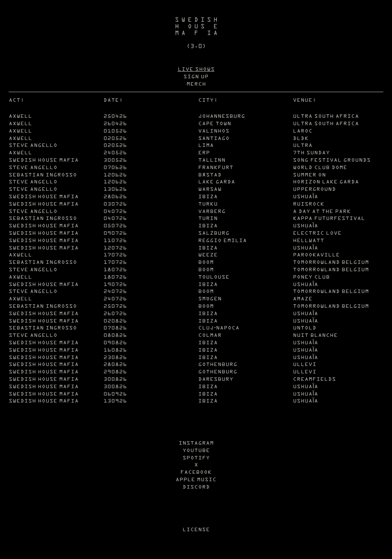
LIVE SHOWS (196, 69)
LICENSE (196, 529)
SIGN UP (196, 76)
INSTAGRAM (196, 443)
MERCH (196, 84)
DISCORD (196, 487)
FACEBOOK (196, 472)
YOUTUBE (196, 450)
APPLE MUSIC (196, 479)
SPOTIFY (196, 458)
